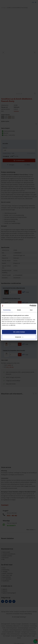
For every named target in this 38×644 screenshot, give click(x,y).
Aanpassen (19, 337)
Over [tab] (31, 310)
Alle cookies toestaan (19, 332)
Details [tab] (19, 310)
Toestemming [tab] (7, 310)
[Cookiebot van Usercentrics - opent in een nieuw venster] (30, 306)
